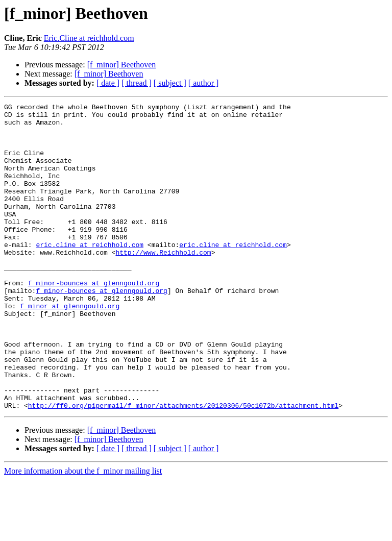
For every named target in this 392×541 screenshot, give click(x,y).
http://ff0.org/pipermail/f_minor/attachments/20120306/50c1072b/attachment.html (183, 466)
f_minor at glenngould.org (70, 347)
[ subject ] (170, 83)
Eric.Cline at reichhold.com (89, 38)
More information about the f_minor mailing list (83, 532)
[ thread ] (137, 83)
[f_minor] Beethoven (122, 65)
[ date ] (108, 83)
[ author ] (204, 83)
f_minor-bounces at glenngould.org (94, 319)
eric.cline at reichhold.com (90, 274)
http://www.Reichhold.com (163, 283)
